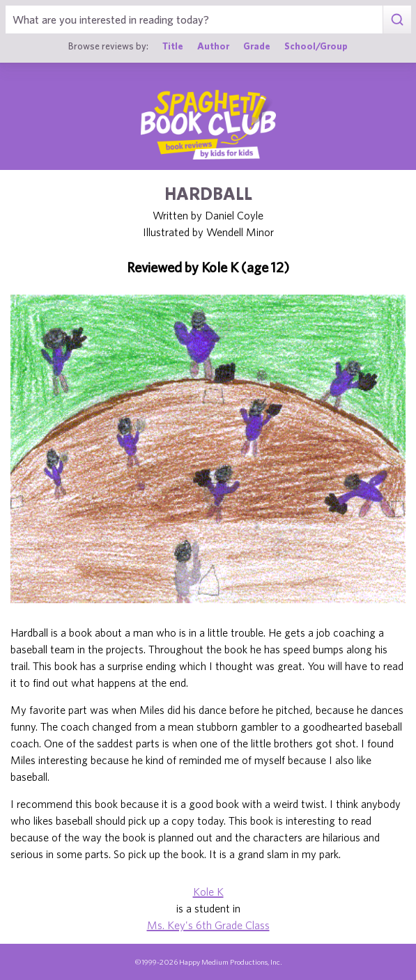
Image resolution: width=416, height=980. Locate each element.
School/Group (316, 46)
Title (173, 46)
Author (213, 46)
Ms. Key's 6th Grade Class (208, 925)
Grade (257, 46)
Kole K (208, 892)
